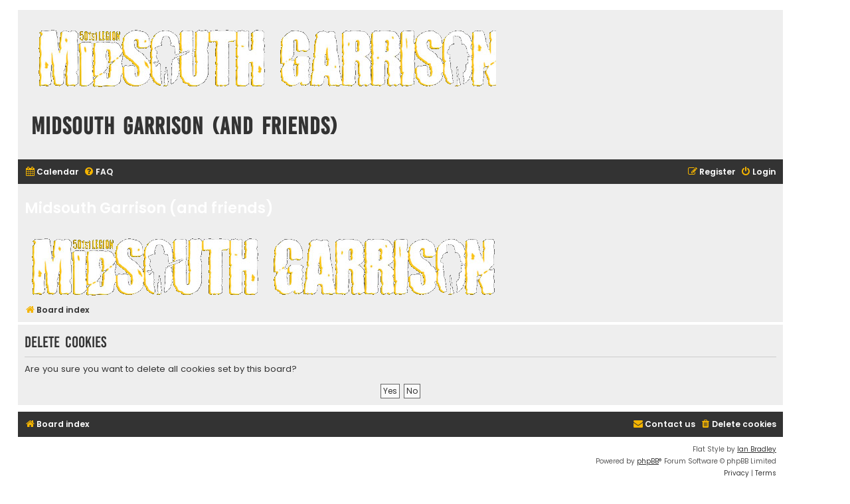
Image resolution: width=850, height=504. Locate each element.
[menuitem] (52, 172)
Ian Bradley (757, 449)
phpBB (648, 461)
